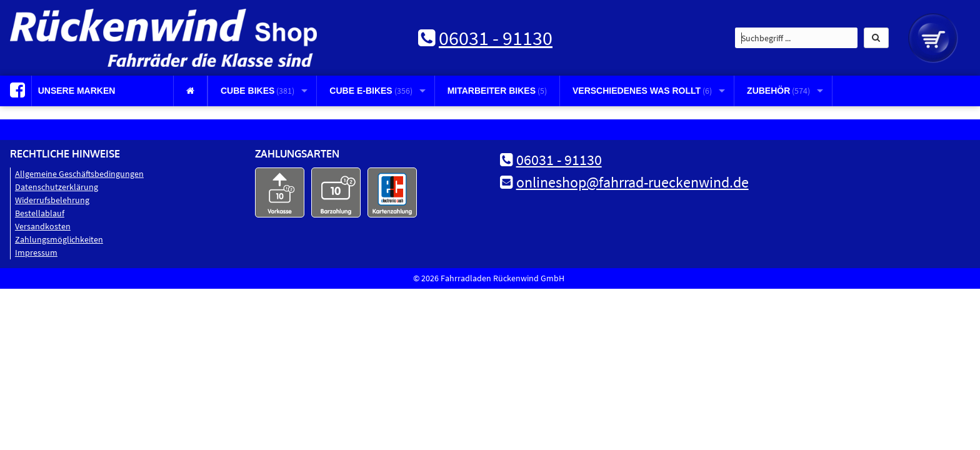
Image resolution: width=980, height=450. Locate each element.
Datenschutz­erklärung (57, 187)
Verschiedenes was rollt (642, 91)
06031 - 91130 (496, 38)
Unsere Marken (77, 91)
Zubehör (778, 91)
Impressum (36, 252)
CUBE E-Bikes (371, 91)
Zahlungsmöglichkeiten (59, 239)
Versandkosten (43, 226)
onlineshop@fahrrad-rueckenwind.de (632, 182)
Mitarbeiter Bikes (497, 91)
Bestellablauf (40, 213)
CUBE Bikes (257, 91)
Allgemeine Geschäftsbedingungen (79, 174)
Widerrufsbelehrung (52, 200)
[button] (876, 38)
